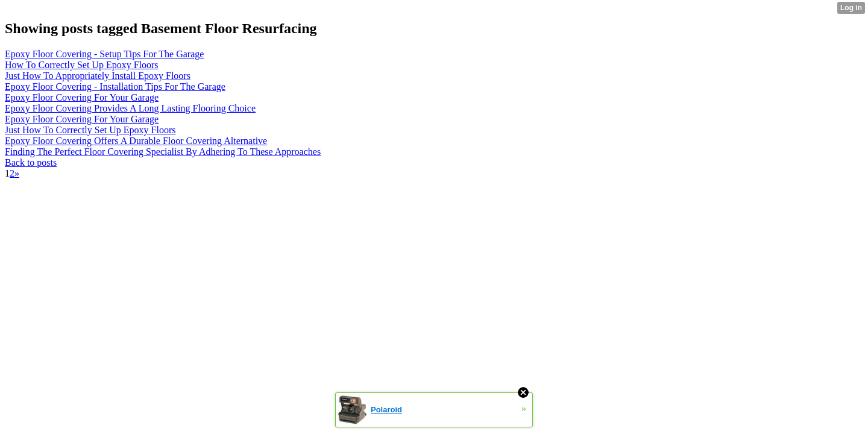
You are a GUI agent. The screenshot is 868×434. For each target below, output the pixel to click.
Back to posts (31, 162)
